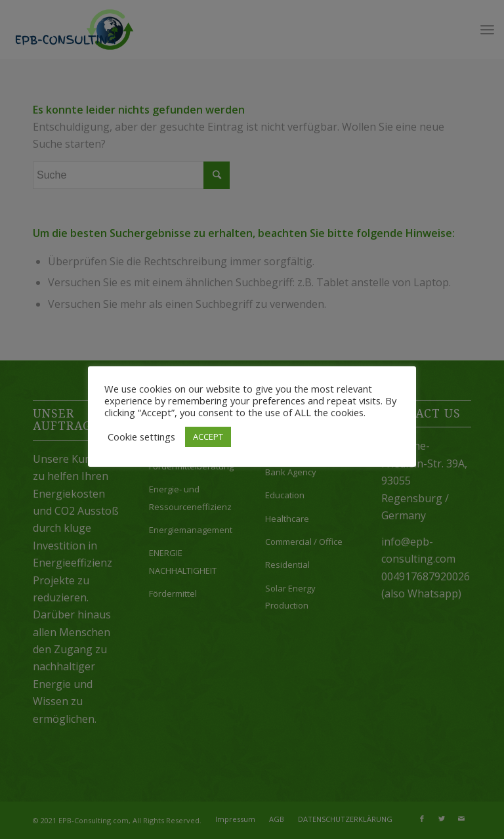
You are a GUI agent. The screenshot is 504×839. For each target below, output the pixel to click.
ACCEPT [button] (208, 437)
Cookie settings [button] (141, 437)
